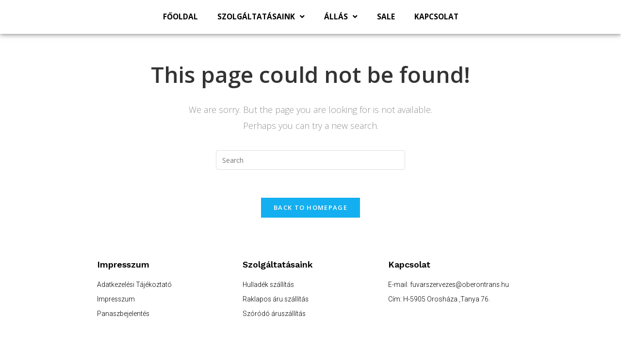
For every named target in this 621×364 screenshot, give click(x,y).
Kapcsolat (436, 17)
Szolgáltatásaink (261, 17)
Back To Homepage (310, 208)
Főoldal (180, 17)
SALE (386, 17)
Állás (341, 17)
